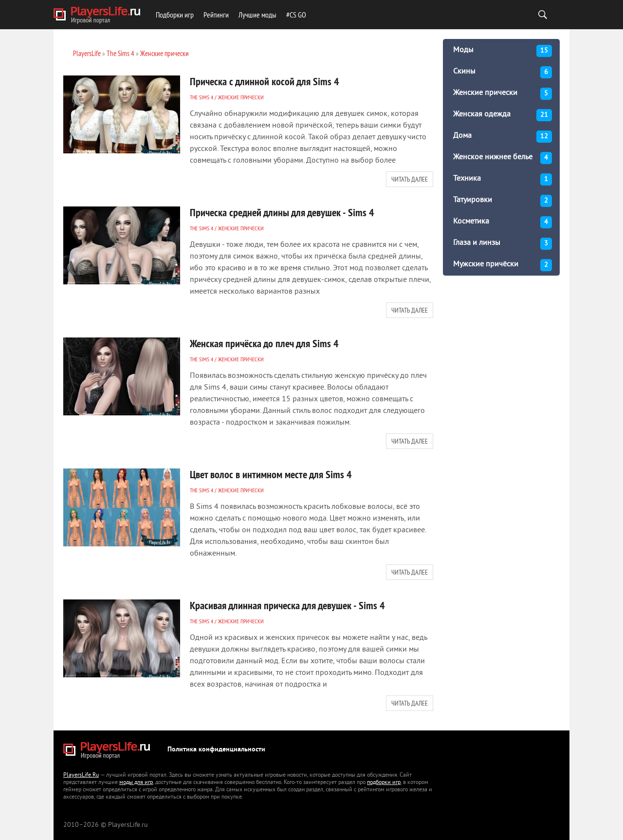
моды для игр (136, 783)
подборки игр (384, 783)
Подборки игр (175, 15)
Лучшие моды (257, 15)
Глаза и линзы (503, 244)
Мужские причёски (503, 265)
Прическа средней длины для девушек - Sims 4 (282, 212)
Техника (503, 179)
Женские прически (241, 97)
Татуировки (503, 201)
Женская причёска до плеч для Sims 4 (264, 343)
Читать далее (410, 179)
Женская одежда (503, 115)
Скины (503, 72)
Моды (503, 51)
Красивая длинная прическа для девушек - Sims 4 (287, 605)
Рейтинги (216, 15)
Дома (503, 137)
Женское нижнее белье (503, 158)
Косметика (503, 222)
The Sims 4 (202, 97)
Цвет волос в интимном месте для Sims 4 (271, 474)
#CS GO (296, 15)
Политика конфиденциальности (216, 750)
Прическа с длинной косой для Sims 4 (265, 81)
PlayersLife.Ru (81, 775)
